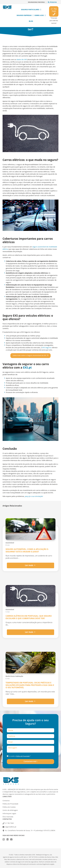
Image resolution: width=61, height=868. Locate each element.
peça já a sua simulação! (34, 496)
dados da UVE (22, 59)
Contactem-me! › (31, 761)
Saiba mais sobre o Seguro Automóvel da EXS (30, 355)
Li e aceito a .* (20, 756)
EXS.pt (27, 367)
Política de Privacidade (23, 756)
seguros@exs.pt (11, 827)
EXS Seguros (47, 347)
